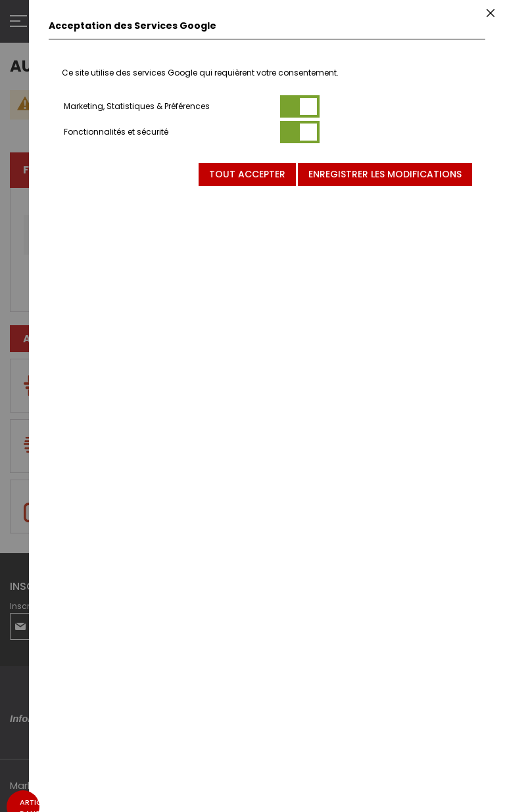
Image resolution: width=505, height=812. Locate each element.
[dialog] (267, 406)
